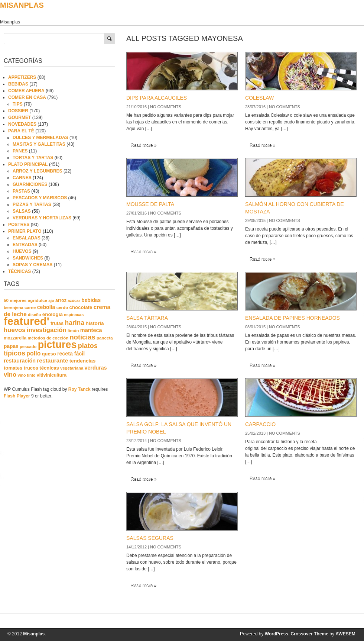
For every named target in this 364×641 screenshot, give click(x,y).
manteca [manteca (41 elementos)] (91, 330)
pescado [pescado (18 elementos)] (28, 347)
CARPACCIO (260, 424)
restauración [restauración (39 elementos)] (20, 361)
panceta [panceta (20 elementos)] (105, 338)
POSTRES (19, 225)
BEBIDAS (18, 84)
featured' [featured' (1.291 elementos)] (27, 321)
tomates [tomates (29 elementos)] (13, 368)
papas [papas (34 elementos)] (11, 346)
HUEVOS (22, 251)
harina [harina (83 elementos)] (75, 323)
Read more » (144, 145)
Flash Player (17, 396)
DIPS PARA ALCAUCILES (157, 98)
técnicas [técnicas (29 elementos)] (49, 368)
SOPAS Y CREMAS (32, 265)
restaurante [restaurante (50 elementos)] (52, 360)
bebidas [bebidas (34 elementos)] (91, 300)
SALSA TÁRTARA (147, 318)
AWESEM (345, 634)
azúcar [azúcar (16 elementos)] (74, 300)
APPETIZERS (22, 77)
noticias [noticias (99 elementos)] (83, 337)
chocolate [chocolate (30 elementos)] (81, 307)
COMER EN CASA (27, 97)
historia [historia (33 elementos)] (95, 323)
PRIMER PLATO (25, 231)
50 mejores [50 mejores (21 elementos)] (15, 300)
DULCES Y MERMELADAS (40, 138)
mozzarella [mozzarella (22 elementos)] (15, 338)
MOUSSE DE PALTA (150, 204)
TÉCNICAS (19, 271)
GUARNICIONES (30, 184)
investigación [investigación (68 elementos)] (47, 330)
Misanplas (22, 5)
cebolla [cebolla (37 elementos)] (46, 307)
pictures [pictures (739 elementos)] (57, 345)
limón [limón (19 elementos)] (73, 331)
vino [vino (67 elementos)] (10, 375)
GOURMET (19, 117)
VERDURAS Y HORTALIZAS (42, 218)
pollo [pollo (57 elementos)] (33, 353)
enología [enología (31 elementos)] (53, 314)
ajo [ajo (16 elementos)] (51, 300)
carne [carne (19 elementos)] (30, 307)
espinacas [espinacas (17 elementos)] (74, 315)
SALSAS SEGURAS (150, 538)
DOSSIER (18, 111)
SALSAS (22, 211)
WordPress (277, 634)
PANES (20, 151)
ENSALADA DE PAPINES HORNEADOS (292, 318)
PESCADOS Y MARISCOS (40, 198)
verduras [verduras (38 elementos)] (96, 368)
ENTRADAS (25, 245)
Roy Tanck (79, 389)
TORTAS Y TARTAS (33, 158)
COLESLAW (259, 98)
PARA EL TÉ (21, 131)
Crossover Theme (310, 634)
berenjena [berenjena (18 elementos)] (14, 307)
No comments (166, 107)
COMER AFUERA (26, 91)
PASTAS (21, 191)
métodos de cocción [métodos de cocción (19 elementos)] (48, 338)
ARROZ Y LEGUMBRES (38, 171)
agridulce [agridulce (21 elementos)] (38, 300)
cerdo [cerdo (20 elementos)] (62, 307)
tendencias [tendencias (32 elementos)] (83, 361)
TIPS (18, 104)
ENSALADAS (27, 238)
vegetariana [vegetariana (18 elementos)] (72, 368)
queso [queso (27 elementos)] (49, 354)
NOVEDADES (22, 124)
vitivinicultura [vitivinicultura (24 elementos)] (52, 375)
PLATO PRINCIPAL (28, 164)
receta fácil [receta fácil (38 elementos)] (71, 354)
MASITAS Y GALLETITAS (39, 144)
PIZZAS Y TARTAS (32, 204)
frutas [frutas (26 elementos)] (57, 323)
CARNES (22, 178)
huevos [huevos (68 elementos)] (15, 330)
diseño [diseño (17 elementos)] (34, 315)
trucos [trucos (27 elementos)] (31, 368)
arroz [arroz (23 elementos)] (61, 300)
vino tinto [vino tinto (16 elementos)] (27, 375)
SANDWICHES (28, 258)
